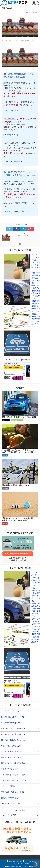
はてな (23, 229)
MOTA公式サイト (12, 135)
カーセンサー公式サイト (15, 110)
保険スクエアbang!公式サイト (17, 211)
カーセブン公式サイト (14, 162)
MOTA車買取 (10, 119)
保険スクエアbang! (12, 181)
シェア (17, 229)
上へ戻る (36, 864)
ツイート (10, 229)
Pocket (30, 229)
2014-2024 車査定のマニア (19, 866)
